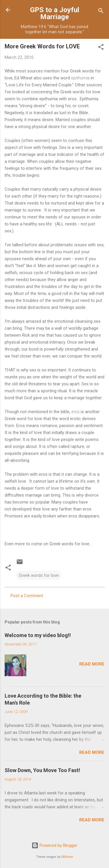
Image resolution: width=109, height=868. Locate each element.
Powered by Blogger (54, 845)
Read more (92, 664)
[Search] (101, 12)
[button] (101, 48)
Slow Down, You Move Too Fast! (42, 770)
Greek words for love (39, 575)
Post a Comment (27, 596)
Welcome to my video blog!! (38, 635)
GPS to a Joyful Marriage (55, 13)
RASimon (67, 857)
